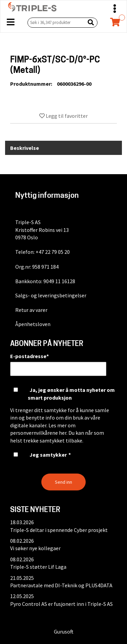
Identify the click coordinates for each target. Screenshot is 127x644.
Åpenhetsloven (33, 324)
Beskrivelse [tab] (25, 148)
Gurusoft (64, 632)
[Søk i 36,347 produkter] (55, 22)
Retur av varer (31, 310)
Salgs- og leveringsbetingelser (51, 295)
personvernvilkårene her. (39, 433)
